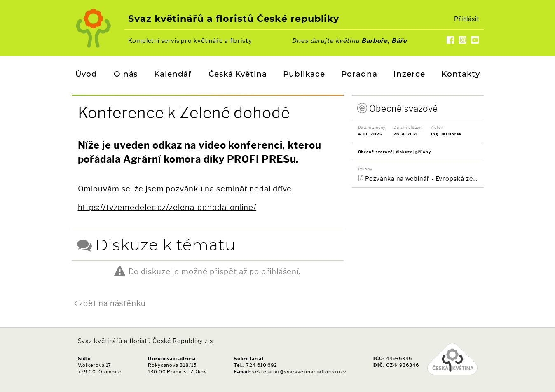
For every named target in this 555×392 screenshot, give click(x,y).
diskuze (404, 152)
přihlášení (280, 272)
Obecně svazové (404, 108)
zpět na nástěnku (112, 303)
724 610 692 (262, 365)
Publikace (304, 75)
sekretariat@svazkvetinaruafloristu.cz (299, 372)
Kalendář (173, 75)
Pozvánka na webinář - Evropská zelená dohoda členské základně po (421, 179)
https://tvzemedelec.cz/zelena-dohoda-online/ (167, 207)
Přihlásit (467, 19)
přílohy (423, 152)
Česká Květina (238, 75)
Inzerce (409, 75)
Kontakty (460, 75)
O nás (126, 75)
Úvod (87, 75)
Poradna (359, 75)
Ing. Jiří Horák (446, 134)
